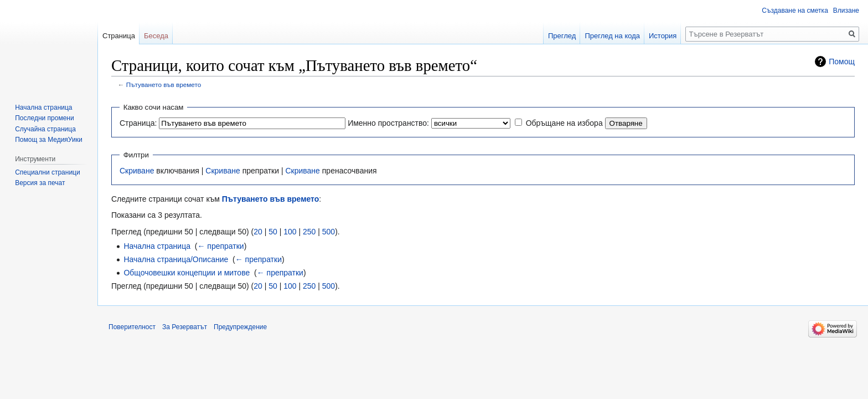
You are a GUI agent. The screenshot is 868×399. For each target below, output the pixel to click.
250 (309, 232)
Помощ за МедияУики (48, 140)
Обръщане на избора (564, 123)
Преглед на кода (612, 36)
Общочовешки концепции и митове (187, 273)
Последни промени (44, 118)
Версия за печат (40, 183)
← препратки (220, 246)
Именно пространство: (388, 123)
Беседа (156, 36)
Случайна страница (45, 129)
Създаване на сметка (795, 11)
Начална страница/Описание (176, 259)
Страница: (138, 123)
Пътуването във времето (164, 85)
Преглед (562, 36)
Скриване (137, 171)
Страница (119, 36)
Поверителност (132, 327)
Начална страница (157, 246)
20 (258, 232)
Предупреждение (240, 327)
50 (273, 232)
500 (329, 232)
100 (290, 232)
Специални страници (48, 172)
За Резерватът (185, 327)
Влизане (846, 11)
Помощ (842, 62)
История (663, 36)
